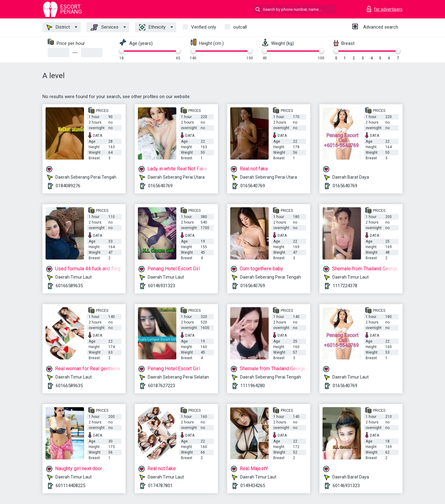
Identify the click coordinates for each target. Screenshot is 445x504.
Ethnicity (152, 27)
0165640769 (160, 186)
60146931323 (162, 286)
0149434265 (253, 486)
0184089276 (68, 186)
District (58, 27)
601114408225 (70, 486)
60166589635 (69, 286)
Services (104, 27)
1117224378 (345, 286)
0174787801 (160, 486)
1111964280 (253, 386)
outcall (240, 27)
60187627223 (162, 386)
